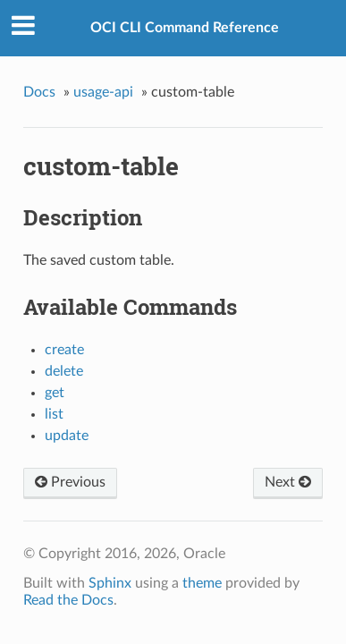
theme (202, 583)
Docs (39, 92)
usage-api (103, 92)
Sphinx (110, 583)
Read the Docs (68, 600)
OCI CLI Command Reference (185, 28)
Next (288, 482)
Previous (70, 482)
